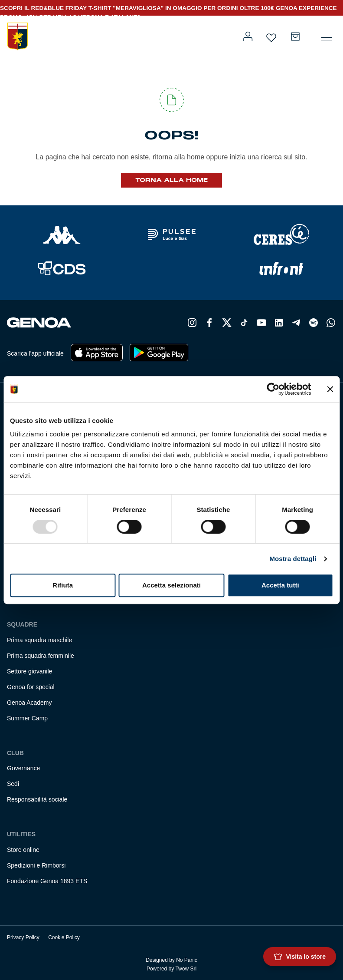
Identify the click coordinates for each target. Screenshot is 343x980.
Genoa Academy (29, 703)
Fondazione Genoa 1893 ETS (47, 881)
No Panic (187, 960)
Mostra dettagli (293, 559)
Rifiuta (63, 585)
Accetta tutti (280, 585)
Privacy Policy (23, 937)
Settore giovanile (29, 671)
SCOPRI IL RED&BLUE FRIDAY (44, 8)
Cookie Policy (64, 937)
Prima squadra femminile (41, 656)
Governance (23, 768)
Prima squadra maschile (39, 640)
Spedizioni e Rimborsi (36, 865)
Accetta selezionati (171, 585)
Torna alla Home (171, 180)
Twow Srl (186, 969)
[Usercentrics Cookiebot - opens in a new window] (273, 389)
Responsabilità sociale (37, 799)
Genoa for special (31, 687)
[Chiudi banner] (330, 389)
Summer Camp (27, 718)
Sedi (13, 784)
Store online (23, 850)
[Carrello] (295, 36)
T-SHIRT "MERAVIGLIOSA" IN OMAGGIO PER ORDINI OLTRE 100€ (181, 8)
